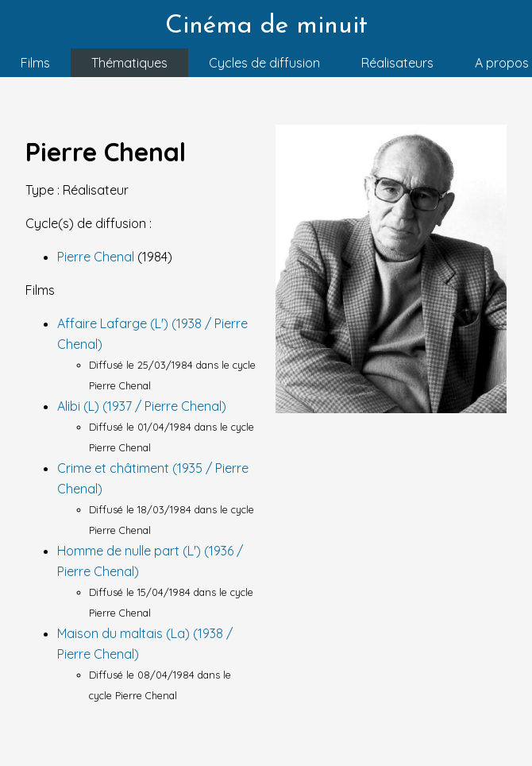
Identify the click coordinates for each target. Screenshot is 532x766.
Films (35, 63)
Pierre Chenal (97, 257)
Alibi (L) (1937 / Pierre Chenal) (142, 406)
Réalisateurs (397, 63)
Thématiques (129, 63)
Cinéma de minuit (266, 26)
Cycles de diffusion (264, 63)
